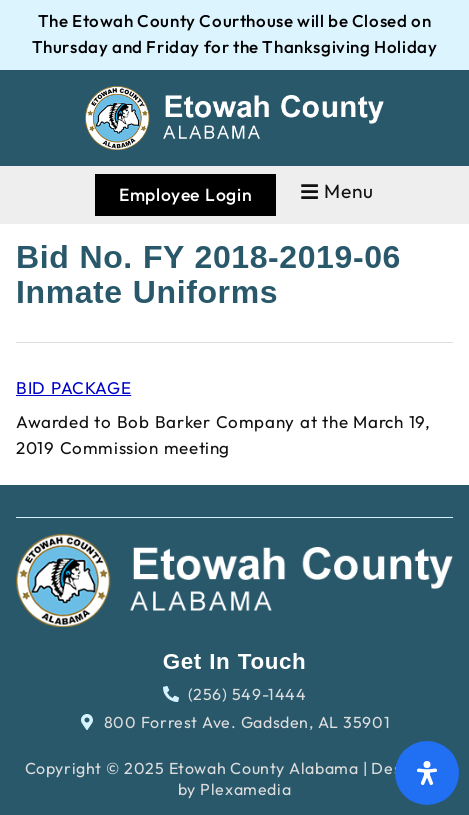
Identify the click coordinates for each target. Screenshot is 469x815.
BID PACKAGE (73, 387)
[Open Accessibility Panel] (427, 773)
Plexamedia (245, 789)
